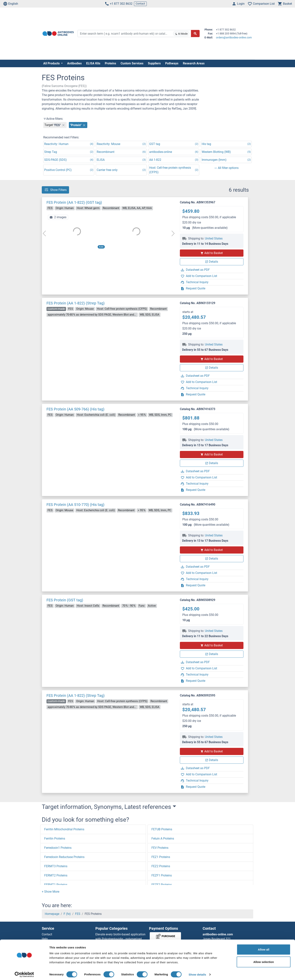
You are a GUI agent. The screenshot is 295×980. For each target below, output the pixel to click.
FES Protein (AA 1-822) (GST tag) (74, 202)
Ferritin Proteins (55, 839)
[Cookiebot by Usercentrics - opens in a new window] (24, 973)
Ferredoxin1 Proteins (58, 848)
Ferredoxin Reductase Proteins (64, 857)
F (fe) (67, 914)
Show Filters (55, 190)
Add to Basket (212, 253)
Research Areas (194, 63)
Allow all (264, 948)
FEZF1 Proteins (162, 875)
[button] (51, 892)
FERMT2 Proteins (56, 875)
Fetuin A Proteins (163, 839)
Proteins (110, 63)
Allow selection (263, 960)
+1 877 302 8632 (119, 4)
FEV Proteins (160, 848)
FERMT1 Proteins (56, 885)
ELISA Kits (93, 63)
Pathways (172, 63)
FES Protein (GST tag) (65, 600)
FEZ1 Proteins (161, 857)
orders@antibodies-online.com (234, 37)
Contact (140, 4)
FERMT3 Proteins (56, 866)
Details (212, 262)
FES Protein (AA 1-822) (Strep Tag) (76, 303)
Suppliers (154, 63)
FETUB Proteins (162, 829)
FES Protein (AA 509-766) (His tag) (75, 409)
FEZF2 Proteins (162, 885)
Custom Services (132, 63)
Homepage (52, 914)
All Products (52, 63)
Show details (197, 973)
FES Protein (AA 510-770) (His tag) (75, 505)
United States (214, 238)
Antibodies (74, 63)
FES (78, 914)
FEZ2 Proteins (161, 866)
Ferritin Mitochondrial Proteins (64, 829)
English (11, 4)
